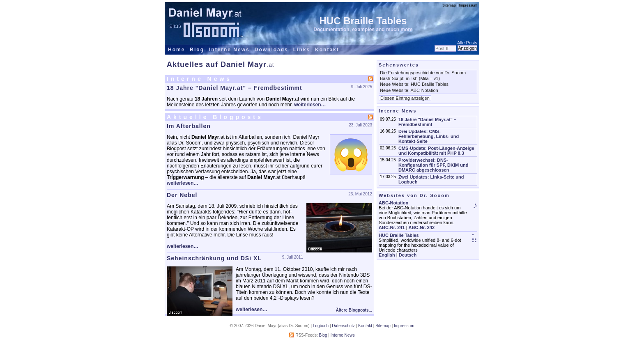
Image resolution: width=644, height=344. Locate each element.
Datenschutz (343, 326)
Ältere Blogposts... (354, 310)
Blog (197, 50)
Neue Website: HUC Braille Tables (428, 85)
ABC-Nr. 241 (392, 227)
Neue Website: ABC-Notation (428, 91)
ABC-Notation (393, 203)
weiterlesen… (310, 105)
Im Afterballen (189, 126)
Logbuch (321, 326)
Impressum (468, 5)
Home (176, 50)
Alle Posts (467, 43)
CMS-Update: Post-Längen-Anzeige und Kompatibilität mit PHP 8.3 (436, 151)
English (387, 255)
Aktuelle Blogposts (215, 117)
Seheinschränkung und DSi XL (214, 258)
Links (302, 50)
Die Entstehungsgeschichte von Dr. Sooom (428, 73)
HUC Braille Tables (363, 21)
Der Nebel (182, 195)
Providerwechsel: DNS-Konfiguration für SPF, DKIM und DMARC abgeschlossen (433, 165)
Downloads (271, 50)
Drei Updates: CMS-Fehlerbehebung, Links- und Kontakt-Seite (429, 136)
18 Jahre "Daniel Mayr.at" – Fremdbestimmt (235, 88)
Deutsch (408, 255)
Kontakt (327, 50)
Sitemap (449, 5)
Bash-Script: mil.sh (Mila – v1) (428, 79)
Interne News (229, 50)
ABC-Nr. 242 (422, 227)
